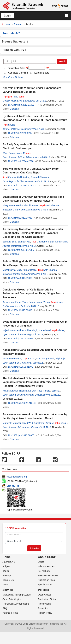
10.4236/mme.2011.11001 (21, 105)
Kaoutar (9, 177)
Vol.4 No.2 (45, 157)
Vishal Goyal (9, 270)
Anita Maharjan (10, 391)
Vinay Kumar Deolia (13, 205)
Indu (19, 97)
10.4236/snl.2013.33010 (20, 310)
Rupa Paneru (44, 391)
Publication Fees (46, 580)
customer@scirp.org (17, 477)
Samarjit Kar (24, 242)
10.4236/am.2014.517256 (21, 250)
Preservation (44, 604)
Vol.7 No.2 (38, 334)
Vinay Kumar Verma (40, 302)
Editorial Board (42, 73)
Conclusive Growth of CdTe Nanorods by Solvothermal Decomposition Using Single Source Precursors (33, 293)
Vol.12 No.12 (54, 395)
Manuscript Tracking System (17, 595)
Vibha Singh (31, 330)
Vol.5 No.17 (30, 246)
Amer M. (24, 153)
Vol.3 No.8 (46, 427)
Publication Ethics (47, 599)
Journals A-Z (9, 562)
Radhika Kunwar (27, 391)
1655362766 (13, 486)
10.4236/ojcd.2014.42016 (21, 161)
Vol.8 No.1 (38, 363)
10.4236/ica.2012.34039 (20, 218)
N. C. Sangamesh (45, 359)
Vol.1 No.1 (41, 101)
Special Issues (45, 585)
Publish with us (15, 50)
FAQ (5, 608)
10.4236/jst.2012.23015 (20, 133)
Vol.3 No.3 (34, 306)
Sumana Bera (10, 242)
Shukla (9, 125)
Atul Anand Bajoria (12, 359)
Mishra (58, 330)
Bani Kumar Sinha (59, 242)
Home (8, 24)
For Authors (44, 571)
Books (6, 571)
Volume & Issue (10, 613)
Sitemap (7, 575)
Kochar (29, 359)
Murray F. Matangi (12, 423)
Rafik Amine (23, 177)
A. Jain (57, 302)
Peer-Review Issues (48, 575)
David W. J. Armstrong (33, 423)
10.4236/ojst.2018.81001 (20, 367)
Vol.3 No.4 (43, 210)
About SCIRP (47, 557)
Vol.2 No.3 (38, 129)
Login (7, 16)
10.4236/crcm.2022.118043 (22, 185)
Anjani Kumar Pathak (13, 330)
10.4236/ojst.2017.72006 (20, 338)
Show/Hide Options (13, 77)
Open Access (45, 595)
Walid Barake (9, 153)
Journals (18, 24)
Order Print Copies (12, 599)
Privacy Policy (45, 613)
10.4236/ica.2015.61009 (20, 278)
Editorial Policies (46, 566)
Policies (43, 590)
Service (8, 590)
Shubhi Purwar (31, 205)
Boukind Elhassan (40, 177)
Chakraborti (40, 242)
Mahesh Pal (45, 330)
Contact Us (8, 580)
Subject (6, 566)
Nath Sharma (49, 205)
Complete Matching (18, 73)
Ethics (41, 562)
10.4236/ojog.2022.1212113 (22, 403)
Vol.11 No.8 (43, 181)
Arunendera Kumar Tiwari (15, 302)
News (5, 585)
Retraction (43, 608)
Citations (14, 109)
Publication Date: (16, 68)
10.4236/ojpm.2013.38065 (21, 435)
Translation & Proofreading (16, 604)
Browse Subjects (15, 42)
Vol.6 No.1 (43, 274)
